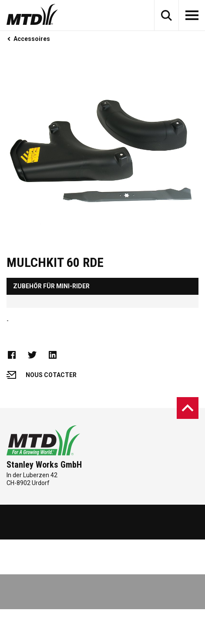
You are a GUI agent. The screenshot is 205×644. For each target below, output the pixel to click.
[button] (166, 15)
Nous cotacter (42, 375)
